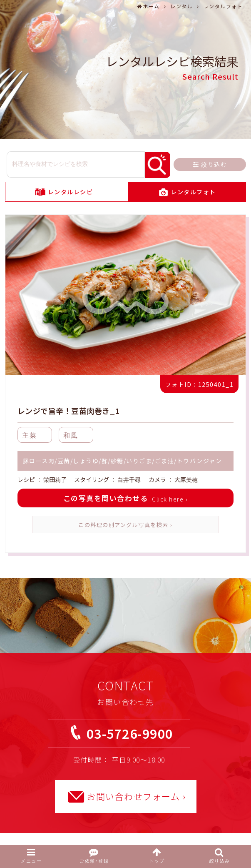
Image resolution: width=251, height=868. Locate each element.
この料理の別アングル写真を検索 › (125, 525)
